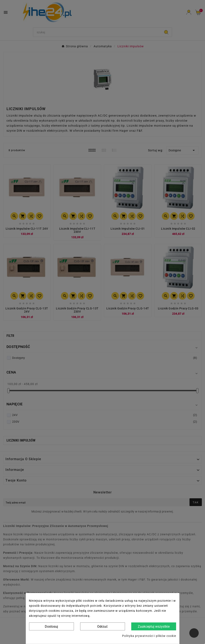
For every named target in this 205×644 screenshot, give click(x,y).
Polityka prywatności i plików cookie (149, 636)
